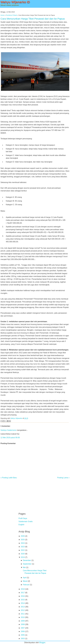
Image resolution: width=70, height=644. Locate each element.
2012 (23, 610)
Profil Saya (23, 518)
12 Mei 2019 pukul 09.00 (10, 438)
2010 (23, 617)
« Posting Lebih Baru (9, 478)
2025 (23, 540)
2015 (23, 600)
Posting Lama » (63, 478)
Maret (25, 581)
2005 (23, 635)
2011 (23, 614)
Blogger (42, 643)
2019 (23, 557)
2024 (23, 543)
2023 (23, 547)
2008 (23, 624)
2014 (23, 603)
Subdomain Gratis (26, 521)
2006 (23, 631)
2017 (23, 593)
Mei (24, 567)
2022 (23, 550)
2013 (23, 607)
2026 (23, 536)
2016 (23, 596)
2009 (23, 621)
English (21, 525)
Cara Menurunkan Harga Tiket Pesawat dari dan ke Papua (33, 19)
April (25, 578)
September (27, 564)
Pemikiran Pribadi (11, 15)
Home (2, 15)
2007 (23, 628)
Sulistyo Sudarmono (8, 430)
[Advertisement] (35, 494)
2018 (23, 589)
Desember (27, 560)
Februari (26, 585)
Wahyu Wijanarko (16, 418)
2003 (23, 639)
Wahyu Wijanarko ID (15, 2)
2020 (23, 554)
